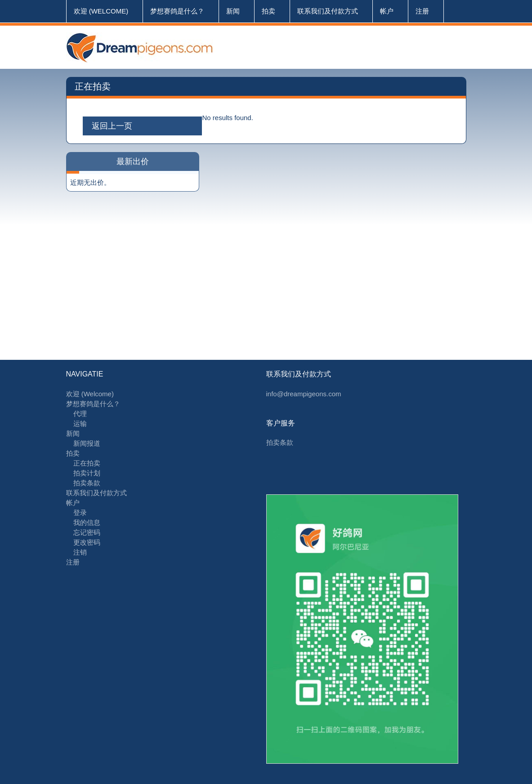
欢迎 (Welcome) (101, 11)
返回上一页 (112, 126)
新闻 (233, 11)
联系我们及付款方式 (328, 11)
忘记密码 (87, 532)
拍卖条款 (87, 483)
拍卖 (268, 11)
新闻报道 (87, 443)
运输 (80, 423)
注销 (80, 552)
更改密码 (87, 542)
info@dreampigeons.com (304, 394)
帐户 (387, 11)
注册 (422, 11)
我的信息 (87, 522)
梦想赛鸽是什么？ (177, 11)
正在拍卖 (87, 463)
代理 (80, 414)
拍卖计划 (87, 473)
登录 (80, 513)
